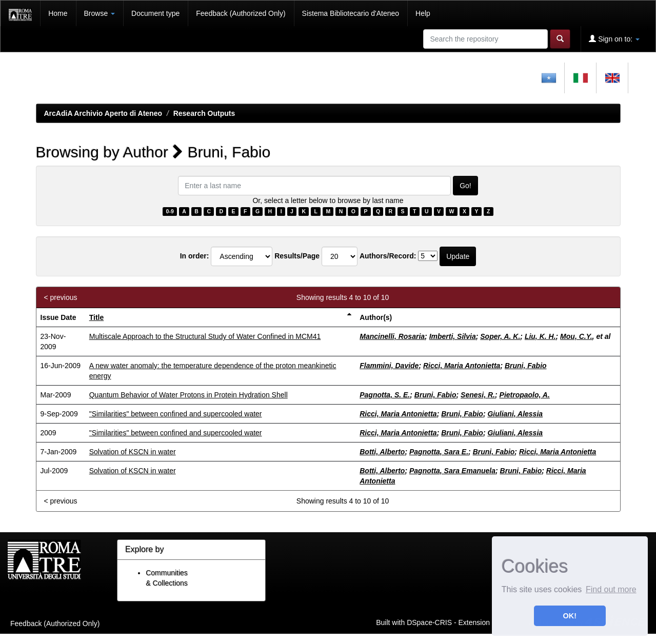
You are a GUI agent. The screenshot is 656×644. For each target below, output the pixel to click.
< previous (61, 297)
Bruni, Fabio (526, 366)
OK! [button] (570, 616)
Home (58, 13)
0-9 (170, 211)
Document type (155, 13)
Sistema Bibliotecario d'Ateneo (351, 13)
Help (423, 13)
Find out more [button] (611, 589)
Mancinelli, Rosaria (392, 336)
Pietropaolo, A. (525, 395)
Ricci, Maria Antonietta (462, 366)
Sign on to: (614, 39)
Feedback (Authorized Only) (241, 13)
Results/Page (297, 256)
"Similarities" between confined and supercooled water (176, 414)
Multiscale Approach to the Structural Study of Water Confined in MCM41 (205, 336)
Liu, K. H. (540, 336)
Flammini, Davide (389, 366)
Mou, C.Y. (576, 336)
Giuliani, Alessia (515, 414)
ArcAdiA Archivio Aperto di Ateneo (103, 113)
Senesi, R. (478, 395)
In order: (195, 256)
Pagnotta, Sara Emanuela (452, 471)
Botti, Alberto (382, 452)
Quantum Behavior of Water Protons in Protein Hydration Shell (188, 395)
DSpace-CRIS (429, 622)
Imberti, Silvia (453, 336)
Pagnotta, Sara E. (439, 452)
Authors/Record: (388, 256)
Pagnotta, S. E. (385, 395)
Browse (100, 13)
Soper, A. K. (500, 336)
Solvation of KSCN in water (133, 452)
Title (97, 317)
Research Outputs (204, 113)
